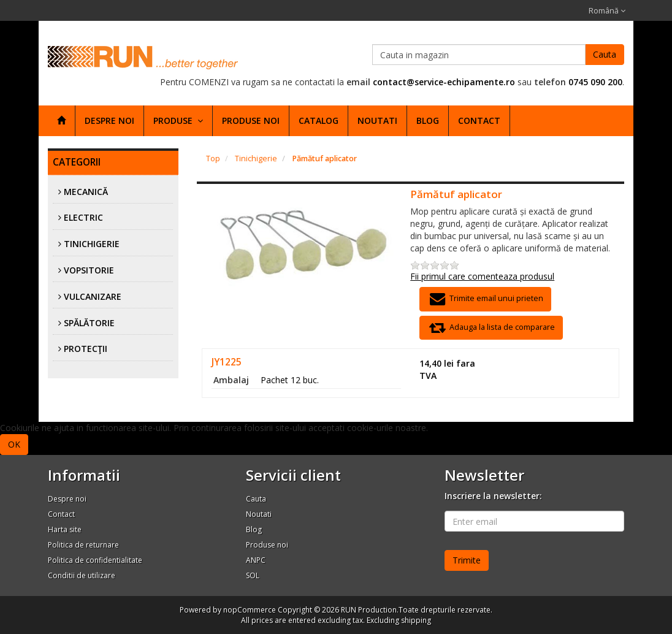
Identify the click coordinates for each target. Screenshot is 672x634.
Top (213, 158)
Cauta (605, 54)
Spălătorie (89, 323)
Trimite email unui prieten (485, 299)
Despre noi (109, 120)
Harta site (65, 529)
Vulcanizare (93, 296)
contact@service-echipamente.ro (444, 82)
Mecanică (86, 192)
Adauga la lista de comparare (491, 328)
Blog (428, 120)
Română (607, 11)
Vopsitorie (89, 270)
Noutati (377, 120)
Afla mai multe (59, 444)
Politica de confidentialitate (95, 560)
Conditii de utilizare (82, 575)
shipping (416, 620)
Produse (178, 120)
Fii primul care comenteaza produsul (482, 276)
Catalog (319, 120)
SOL (253, 575)
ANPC (256, 560)
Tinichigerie (92, 244)
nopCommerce (250, 610)
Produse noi (251, 120)
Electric (83, 217)
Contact (479, 120)
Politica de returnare (83, 545)
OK (14, 444)
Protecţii (86, 349)
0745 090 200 (595, 82)
